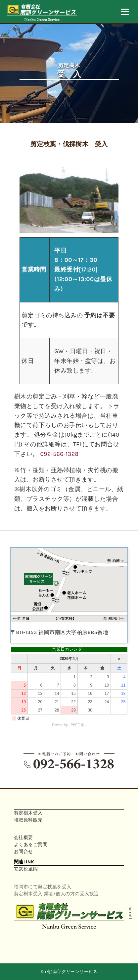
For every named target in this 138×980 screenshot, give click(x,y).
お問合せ (23, 852)
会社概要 (23, 838)
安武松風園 (26, 869)
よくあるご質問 (31, 845)
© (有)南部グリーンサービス (69, 972)
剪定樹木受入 (28, 813)
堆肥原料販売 (28, 820)
